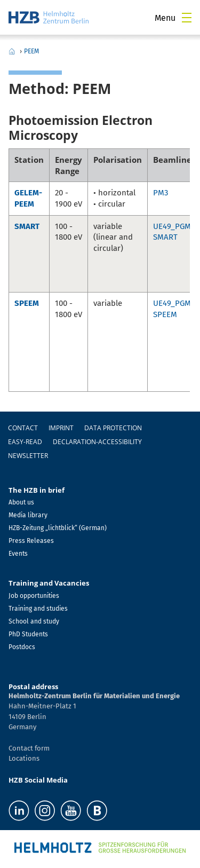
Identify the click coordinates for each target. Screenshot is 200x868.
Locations (24, 758)
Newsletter (28, 456)
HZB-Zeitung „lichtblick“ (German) (58, 528)
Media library (28, 515)
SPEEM (27, 303)
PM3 (161, 193)
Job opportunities (34, 596)
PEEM (31, 51)
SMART (27, 226)
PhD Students (28, 634)
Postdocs (22, 647)
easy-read (25, 442)
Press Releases (31, 541)
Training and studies (38, 609)
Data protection (113, 428)
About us (21, 502)
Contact (23, 428)
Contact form (29, 748)
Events (18, 554)
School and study (34, 621)
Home (12, 51)
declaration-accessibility (97, 442)
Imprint (61, 428)
